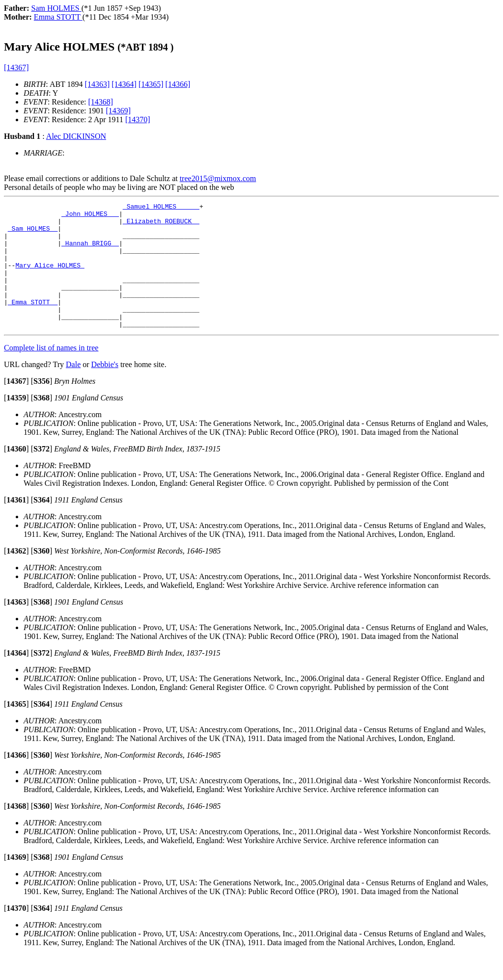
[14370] (138, 119)
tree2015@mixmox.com (218, 178)
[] (16, 406)
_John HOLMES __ (90, 216)
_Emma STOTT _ (33, 322)
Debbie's (105, 389)
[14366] (178, 84)
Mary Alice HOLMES (50, 278)
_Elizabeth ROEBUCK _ (161, 225)
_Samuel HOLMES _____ (161, 208)
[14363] (98, 84)
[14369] (119, 111)
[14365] (151, 84)
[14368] (101, 102)
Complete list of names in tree (51, 373)
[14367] (16, 67)
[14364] (124, 84)
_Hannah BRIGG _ (90, 252)
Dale (73, 389)
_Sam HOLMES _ (33, 234)
